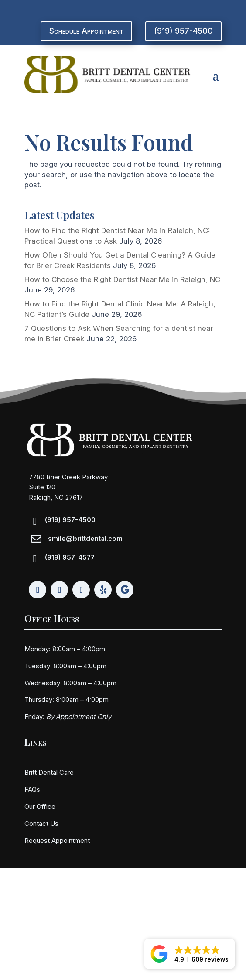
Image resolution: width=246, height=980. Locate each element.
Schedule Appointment (86, 31)
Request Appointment (57, 841)
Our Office (40, 806)
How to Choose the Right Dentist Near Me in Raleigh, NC (122, 279)
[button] (190, 954)
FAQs (32, 789)
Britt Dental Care (49, 772)
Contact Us (41, 824)
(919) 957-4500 (183, 31)
